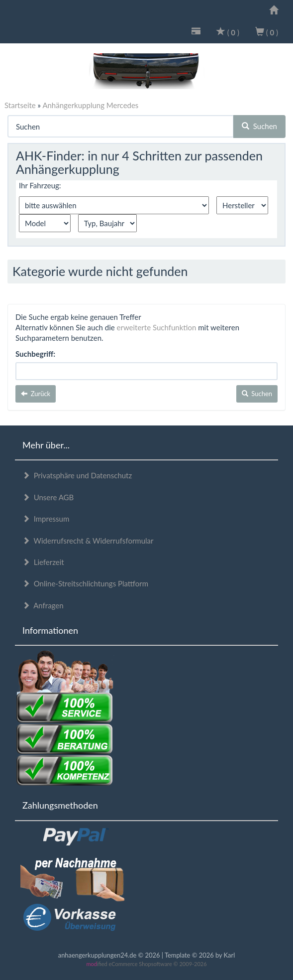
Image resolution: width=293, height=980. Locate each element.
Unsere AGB (48, 497)
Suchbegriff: (35, 354)
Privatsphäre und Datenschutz (77, 475)
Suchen (259, 126)
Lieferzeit (43, 562)
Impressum (46, 519)
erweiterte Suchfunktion (157, 327)
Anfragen (43, 605)
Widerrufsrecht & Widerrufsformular (88, 541)
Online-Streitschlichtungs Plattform (85, 583)
